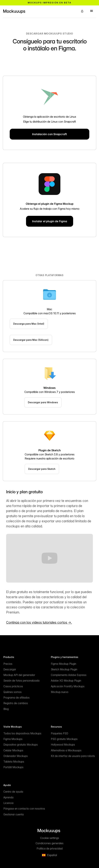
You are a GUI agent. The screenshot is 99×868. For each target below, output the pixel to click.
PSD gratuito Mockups (64, 739)
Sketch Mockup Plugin (64, 669)
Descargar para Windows (43, 402)
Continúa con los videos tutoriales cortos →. (39, 622)
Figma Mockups (13, 739)
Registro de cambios (16, 703)
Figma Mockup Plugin (64, 664)
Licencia (8, 803)
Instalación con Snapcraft (49, 134)
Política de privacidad (50, 848)
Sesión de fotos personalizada (21, 681)
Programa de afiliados (16, 698)
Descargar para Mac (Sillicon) (31, 340)
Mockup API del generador (19, 675)
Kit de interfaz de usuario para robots (73, 756)
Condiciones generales (49, 843)
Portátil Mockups (13, 767)
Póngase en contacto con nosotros (24, 809)
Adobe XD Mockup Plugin (66, 681)
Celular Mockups (13, 750)
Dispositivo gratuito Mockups (21, 745)
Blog (6, 709)
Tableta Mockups (14, 762)
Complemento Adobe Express (69, 675)
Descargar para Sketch (42, 469)
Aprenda (8, 797)
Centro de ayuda (13, 792)
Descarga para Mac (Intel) (29, 324)
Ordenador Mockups (16, 756)
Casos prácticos (13, 686)
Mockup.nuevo (60, 692)
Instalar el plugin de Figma (50, 221)
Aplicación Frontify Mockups (68, 686)
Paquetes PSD (60, 733)
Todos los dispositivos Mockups (22, 733)
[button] (82, 11)
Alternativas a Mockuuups (66, 750)
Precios (8, 664)
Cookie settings (50, 838)
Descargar (10, 669)
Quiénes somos (13, 692)
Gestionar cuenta (14, 814)
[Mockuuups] (39, 11)
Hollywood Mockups (63, 745)
